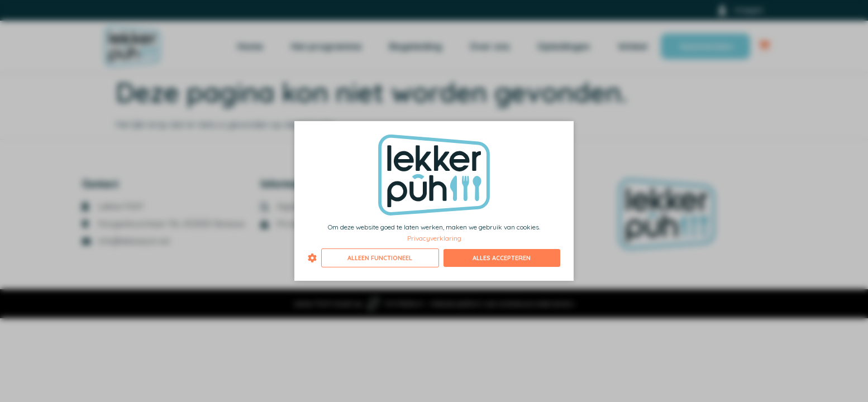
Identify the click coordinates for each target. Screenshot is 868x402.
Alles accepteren (502, 258)
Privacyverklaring (434, 238)
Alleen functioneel (380, 258)
